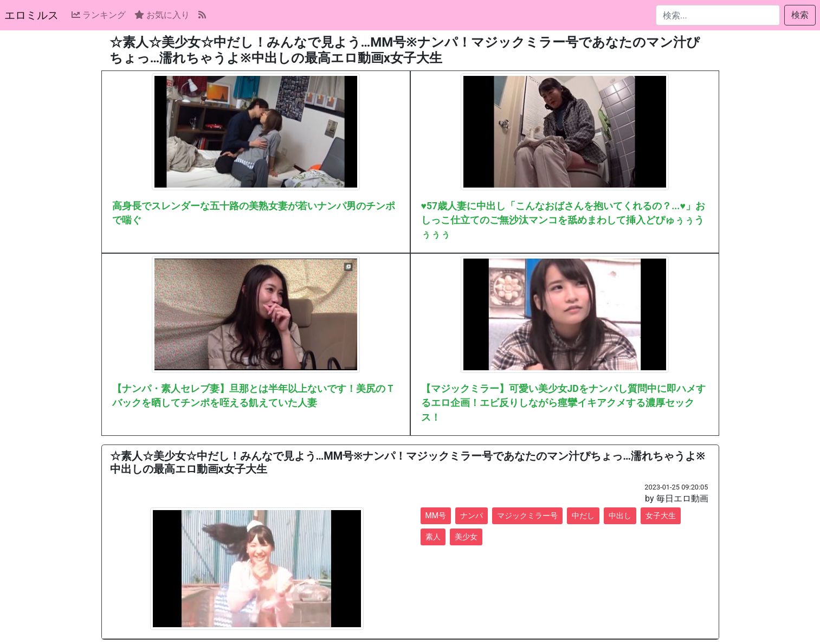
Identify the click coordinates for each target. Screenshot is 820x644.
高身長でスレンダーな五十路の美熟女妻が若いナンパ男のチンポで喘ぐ (254, 213)
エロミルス (31, 15)
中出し (620, 516)
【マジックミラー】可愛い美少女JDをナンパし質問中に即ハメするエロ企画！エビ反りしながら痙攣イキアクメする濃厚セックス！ (563, 403)
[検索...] (718, 15)
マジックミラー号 (527, 516)
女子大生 (661, 516)
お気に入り (162, 15)
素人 (433, 537)
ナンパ (472, 516)
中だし (583, 516)
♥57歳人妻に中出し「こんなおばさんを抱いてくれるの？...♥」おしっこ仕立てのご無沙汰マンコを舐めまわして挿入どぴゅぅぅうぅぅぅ (563, 220)
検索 (800, 15)
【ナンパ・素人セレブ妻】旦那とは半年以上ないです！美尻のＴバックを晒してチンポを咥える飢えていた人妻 (254, 396)
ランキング (99, 15)
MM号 (436, 516)
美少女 (466, 537)
